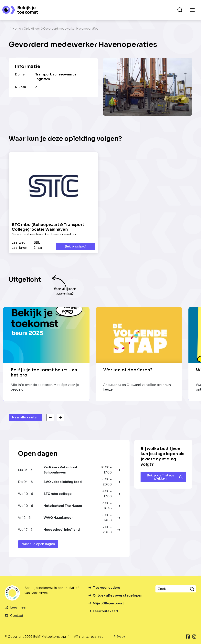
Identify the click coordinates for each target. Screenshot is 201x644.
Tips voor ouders (104, 588)
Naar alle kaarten (25, 417)
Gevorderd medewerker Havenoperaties (71, 29)
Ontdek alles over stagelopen (115, 595)
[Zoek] (172, 589)
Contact (14, 616)
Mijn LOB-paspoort (106, 603)
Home (15, 29)
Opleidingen (32, 29)
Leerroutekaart (103, 611)
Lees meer (16, 607)
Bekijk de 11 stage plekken (165, 477)
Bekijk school (75, 246)
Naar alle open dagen (38, 544)
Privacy (119, 637)
